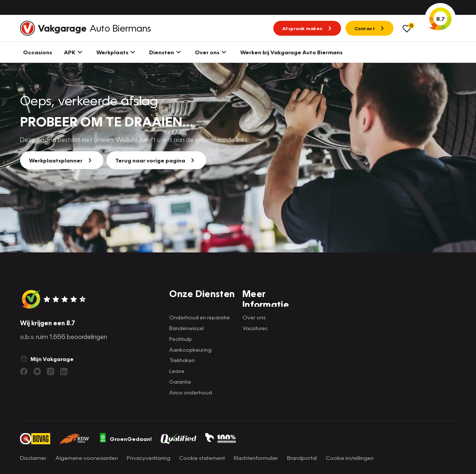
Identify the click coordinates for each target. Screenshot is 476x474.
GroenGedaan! (125, 439)
